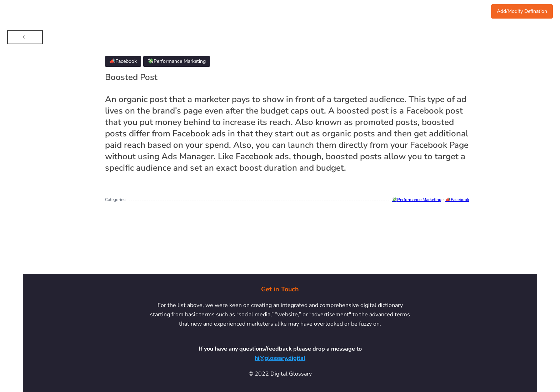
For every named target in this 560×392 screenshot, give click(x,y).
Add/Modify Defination (522, 11)
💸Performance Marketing (417, 200)
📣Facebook (457, 200)
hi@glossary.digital (280, 358)
